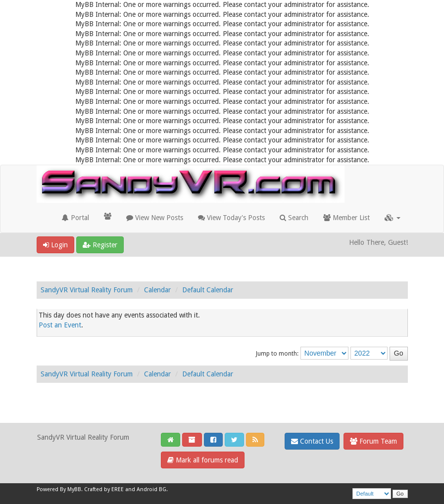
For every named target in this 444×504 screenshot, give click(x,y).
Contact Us (312, 441)
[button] (393, 218)
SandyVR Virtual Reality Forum (87, 290)
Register (100, 245)
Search (294, 218)
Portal (75, 218)
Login (55, 245)
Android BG (151, 489)
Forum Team (373, 441)
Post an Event (60, 325)
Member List (346, 218)
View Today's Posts (231, 218)
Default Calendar (208, 290)
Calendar (157, 290)
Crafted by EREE (104, 489)
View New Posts (155, 218)
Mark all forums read (203, 460)
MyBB (74, 489)
